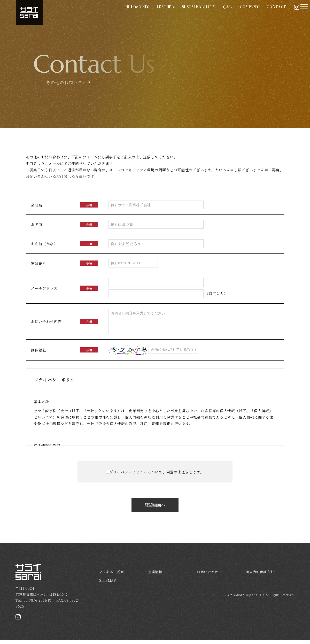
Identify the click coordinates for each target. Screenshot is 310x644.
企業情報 (155, 576)
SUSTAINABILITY (181, 13)
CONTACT (259, 13)
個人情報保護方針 (260, 576)
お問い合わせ (207, 576)
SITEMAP (108, 584)
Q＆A (210, 13)
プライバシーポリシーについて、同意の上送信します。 (157, 476)
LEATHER (148, 13)
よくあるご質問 (112, 576)
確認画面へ (155, 509)
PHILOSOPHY (120, 13)
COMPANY (232, 13)
